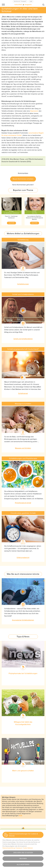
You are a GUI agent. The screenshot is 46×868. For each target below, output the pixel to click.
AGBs (23, 853)
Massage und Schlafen (23, 448)
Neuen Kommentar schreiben (23, 179)
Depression (34, 111)
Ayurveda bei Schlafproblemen (23, 620)
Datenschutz (23, 850)
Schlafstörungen (23, 284)
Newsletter (23, 859)
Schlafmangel (23, 393)
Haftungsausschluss (23, 856)
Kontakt (23, 833)
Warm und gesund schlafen (23, 771)
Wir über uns (23, 836)
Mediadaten (23, 839)
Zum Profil (11, 223)
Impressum (23, 847)
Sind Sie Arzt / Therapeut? (20, 1)
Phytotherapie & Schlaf (23, 503)
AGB (21, 816)
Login (31, 1)
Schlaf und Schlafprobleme (23, 339)
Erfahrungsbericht (23, 558)
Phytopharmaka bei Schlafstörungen (23, 673)
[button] (17, 843)
